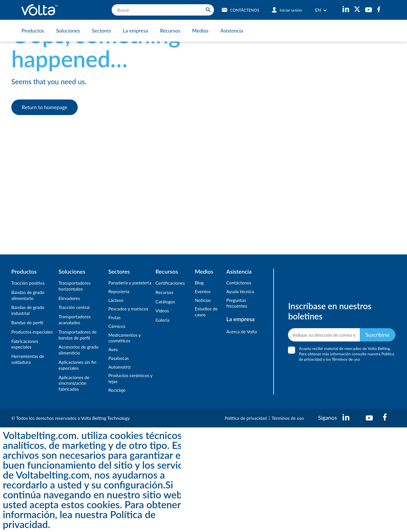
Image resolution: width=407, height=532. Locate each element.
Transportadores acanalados (75, 319)
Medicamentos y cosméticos (125, 338)
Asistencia (232, 31)
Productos (33, 31)
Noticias (203, 300)
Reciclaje (117, 390)
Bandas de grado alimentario (28, 295)
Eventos (203, 291)
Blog (199, 283)
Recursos (170, 31)
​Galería (162, 320)
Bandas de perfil (27, 322)
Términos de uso (288, 418)
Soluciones (68, 31)
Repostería (119, 291)
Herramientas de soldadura (28, 359)
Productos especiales (32, 332)
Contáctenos (239, 283)
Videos (162, 311)
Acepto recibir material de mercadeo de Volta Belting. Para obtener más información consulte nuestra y (346, 354)
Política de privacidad (246, 418)
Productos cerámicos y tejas (129, 379)
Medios (200, 31)
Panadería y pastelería (130, 283)
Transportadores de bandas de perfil (78, 335)
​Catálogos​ (165, 301)
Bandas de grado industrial (28, 310)
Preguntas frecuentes (237, 303)
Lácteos (116, 300)
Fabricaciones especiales (25, 344)
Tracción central (74, 307)
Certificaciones (170, 283)
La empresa (136, 31)
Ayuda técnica (240, 291)
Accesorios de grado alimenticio (78, 350)
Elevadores (69, 298)
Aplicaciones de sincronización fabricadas (74, 383)
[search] (163, 10)
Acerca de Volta (242, 331)
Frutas (114, 317)
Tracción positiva (28, 283)
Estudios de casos (206, 312)
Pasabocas (119, 358)
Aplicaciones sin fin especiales (77, 365)
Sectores (101, 31)
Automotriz (119, 367)
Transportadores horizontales (75, 286)
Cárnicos (117, 326)
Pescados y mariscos (128, 309)
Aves (113, 349)
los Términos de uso (343, 359)
